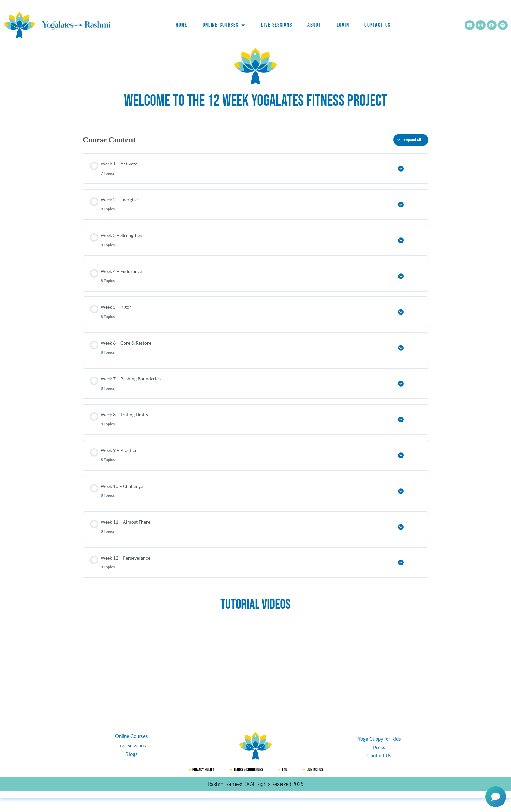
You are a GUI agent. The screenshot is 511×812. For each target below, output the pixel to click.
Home (182, 25)
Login (343, 25)
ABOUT (314, 25)
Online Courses (224, 25)
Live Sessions (277, 25)
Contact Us (377, 25)
